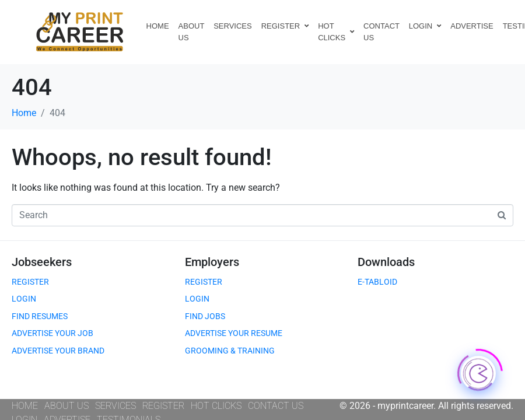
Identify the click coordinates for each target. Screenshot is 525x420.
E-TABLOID (377, 269)
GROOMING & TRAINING (230, 338)
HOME (158, 26)
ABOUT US (192, 32)
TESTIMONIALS (129, 407)
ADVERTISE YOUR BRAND (58, 338)
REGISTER (285, 26)
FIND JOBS (205, 303)
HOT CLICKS (336, 32)
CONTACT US (381, 32)
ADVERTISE (472, 26)
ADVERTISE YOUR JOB (52, 320)
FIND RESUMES (40, 303)
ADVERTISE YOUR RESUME (234, 320)
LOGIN (425, 26)
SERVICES (233, 26)
